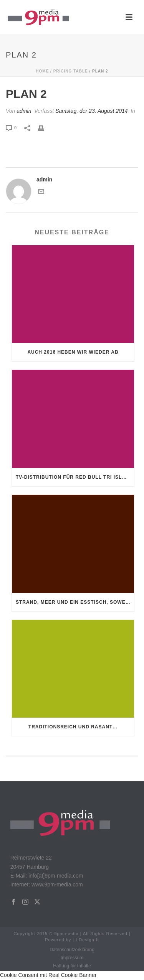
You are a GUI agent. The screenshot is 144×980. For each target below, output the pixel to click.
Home (42, 71)
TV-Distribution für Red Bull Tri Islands (75, 477)
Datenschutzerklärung (72, 950)
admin (24, 111)
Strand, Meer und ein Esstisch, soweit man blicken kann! (75, 602)
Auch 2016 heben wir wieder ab (73, 352)
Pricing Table (71, 71)
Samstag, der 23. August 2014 (92, 111)
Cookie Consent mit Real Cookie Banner (48, 975)
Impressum (72, 958)
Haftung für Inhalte (72, 966)
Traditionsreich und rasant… (73, 727)
